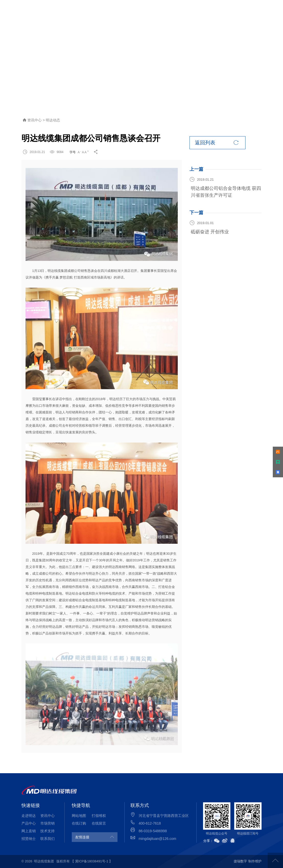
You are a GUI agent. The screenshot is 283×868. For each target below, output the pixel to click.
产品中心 (29, 823)
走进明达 (29, 816)
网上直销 (29, 831)
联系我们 (48, 839)
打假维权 (99, 816)
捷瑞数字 (240, 861)
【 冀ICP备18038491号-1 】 (92, 861)
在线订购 (79, 823)
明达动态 (53, 120)
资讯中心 (35, 120)
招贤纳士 (29, 839)
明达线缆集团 (44, 861)
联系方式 (140, 805)
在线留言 (99, 823)
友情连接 (82, 837)
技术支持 (48, 831)
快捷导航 (81, 805)
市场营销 (48, 823)
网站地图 (79, 816)
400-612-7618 (150, 823)
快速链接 (31, 805)
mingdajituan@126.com (157, 839)
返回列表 (217, 143)
